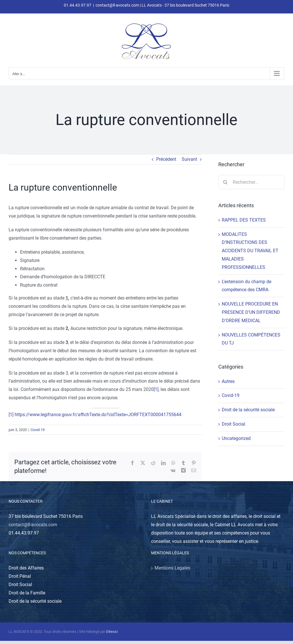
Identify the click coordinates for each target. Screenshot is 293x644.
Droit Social (233, 424)
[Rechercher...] (251, 182)
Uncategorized (236, 438)
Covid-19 (38, 430)
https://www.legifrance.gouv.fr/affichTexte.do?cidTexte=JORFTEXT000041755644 (98, 415)
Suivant (189, 159)
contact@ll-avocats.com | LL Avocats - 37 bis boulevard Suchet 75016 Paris (162, 5)
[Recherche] (225, 182)
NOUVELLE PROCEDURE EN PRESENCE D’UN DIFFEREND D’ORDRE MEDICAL (251, 312)
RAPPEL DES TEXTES (244, 220)
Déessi (112, 632)
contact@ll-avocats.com (33, 525)
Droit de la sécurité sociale (248, 410)
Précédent (166, 159)
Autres (228, 381)
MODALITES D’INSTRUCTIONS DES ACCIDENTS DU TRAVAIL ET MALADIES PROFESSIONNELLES (250, 251)
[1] (156, 389)
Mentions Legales (172, 568)
